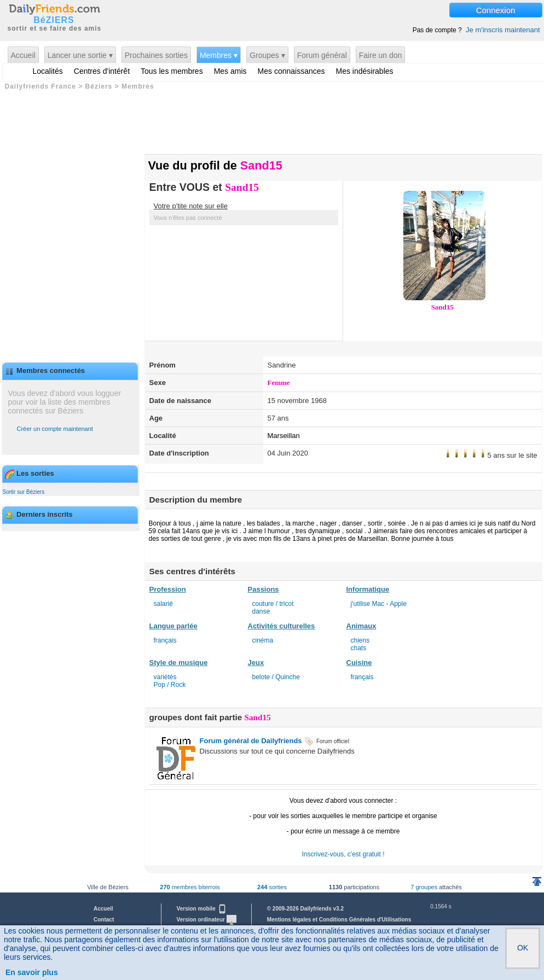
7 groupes (424, 887)
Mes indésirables (365, 71)
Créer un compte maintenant (55, 429)
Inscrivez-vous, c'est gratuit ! (343, 854)
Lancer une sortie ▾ (80, 55)
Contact (104, 920)
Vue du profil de (215, 165)
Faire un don (381, 55)
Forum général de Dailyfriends (251, 741)
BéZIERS (54, 20)
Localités (48, 71)
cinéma (263, 640)
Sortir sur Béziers (24, 492)
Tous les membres (172, 71)
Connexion (496, 10)
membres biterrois (190, 887)
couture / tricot (273, 604)
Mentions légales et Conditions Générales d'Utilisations (339, 920)
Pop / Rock (170, 685)
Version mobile (202, 909)
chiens (360, 640)
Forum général (322, 55)
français (165, 640)
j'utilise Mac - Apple (379, 604)
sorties (272, 887)
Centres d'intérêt (102, 71)
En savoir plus (32, 972)
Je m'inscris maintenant (503, 30)
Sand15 (442, 307)
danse (261, 611)
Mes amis (230, 71)
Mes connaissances (291, 71)
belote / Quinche (276, 677)
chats (359, 648)
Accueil (23, 55)
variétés (165, 677)
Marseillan (284, 436)
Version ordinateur (207, 920)
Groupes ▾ (267, 55)
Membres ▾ (219, 55)
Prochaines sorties (156, 55)
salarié (163, 604)
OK (523, 948)
